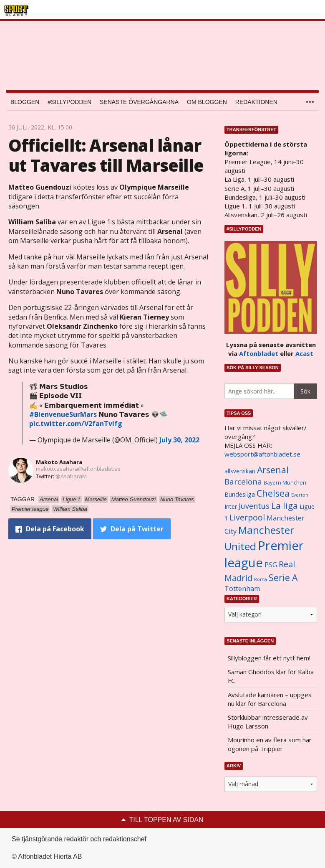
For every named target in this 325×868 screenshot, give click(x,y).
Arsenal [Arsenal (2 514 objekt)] (273, 470)
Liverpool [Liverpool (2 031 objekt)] (247, 517)
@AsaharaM (71, 476)
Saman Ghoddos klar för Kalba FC (271, 676)
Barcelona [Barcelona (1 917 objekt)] (243, 481)
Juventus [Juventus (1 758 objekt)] (254, 506)
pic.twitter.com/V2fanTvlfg (76, 424)
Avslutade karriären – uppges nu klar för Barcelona (270, 699)
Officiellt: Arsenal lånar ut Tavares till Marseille (106, 155)
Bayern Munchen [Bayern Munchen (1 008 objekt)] (285, 483)
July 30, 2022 (179, 440)
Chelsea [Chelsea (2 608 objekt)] (273, 493)
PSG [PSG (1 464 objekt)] (271, 565)
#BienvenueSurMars (63, 414)
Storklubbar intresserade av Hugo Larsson (268, 722)
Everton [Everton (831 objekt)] (300, 495)
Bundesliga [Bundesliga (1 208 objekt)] (240, 494)
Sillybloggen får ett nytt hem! (269, 658)
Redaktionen (256, 102)
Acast (304, 353)
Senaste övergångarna (139, 102)
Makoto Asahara (59, 462)
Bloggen (25, 102)
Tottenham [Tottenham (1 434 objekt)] (242, 589)
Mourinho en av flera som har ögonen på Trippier (270, 744)
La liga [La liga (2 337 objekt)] (285, 505)
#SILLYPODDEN (69, 102)
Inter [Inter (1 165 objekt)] (231, 506)
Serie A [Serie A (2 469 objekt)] (283, 577)
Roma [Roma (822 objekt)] (261, 579)
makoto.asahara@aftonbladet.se (78, 469)
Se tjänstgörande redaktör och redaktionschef (79, 839)
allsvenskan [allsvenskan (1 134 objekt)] (240, 471)
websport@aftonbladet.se (262, 454)
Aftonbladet (259, 353)
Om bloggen (207, 102)
